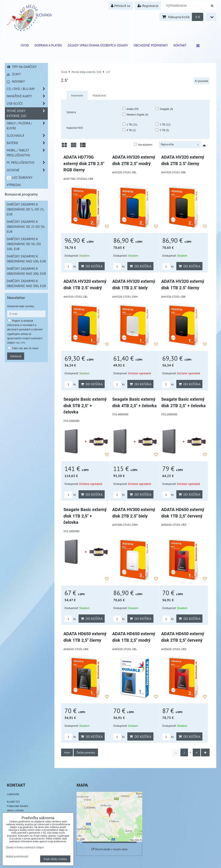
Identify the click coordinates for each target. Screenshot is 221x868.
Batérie (27, 143)
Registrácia (148, 6)
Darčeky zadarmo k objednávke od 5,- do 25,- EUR (26, 209)
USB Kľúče (27, 104)
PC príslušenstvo (27, 163)
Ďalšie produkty (86, 752)
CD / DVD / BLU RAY (27, 89)
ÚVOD (25, 45)
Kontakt (180, 45)
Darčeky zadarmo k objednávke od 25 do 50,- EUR (26, 227)
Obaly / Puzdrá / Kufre (27, 126)
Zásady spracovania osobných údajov (98, 45)
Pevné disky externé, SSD (27, 113)
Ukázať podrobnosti (17, 857)
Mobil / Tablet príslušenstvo (27, 153)
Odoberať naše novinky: (21, 306)
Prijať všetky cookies (55, 859)
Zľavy (14, 74)
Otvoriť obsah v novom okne (109, 849)
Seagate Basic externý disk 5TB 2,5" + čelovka (85, 406)
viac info (20, 342)
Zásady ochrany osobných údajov (25, 847)
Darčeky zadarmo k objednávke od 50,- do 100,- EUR (24, 244)
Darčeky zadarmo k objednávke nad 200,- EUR (26, 271)
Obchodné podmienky (151, 45)
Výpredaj (14, 185)
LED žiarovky (20, 177)
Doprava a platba (48, 45)
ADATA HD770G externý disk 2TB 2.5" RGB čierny (84, 164)
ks (70, 266)
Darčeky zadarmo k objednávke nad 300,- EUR (26, 283)
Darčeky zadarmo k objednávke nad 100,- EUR (26, 259)
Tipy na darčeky (22, 67)
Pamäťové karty (27, 96)
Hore (67, 752)
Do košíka (92, 266)
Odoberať (16, 356)
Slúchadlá (27, 136)
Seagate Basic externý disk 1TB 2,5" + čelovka (85, 516)
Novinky (16, 81)
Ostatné (27, 170)
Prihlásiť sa (121, 6)
